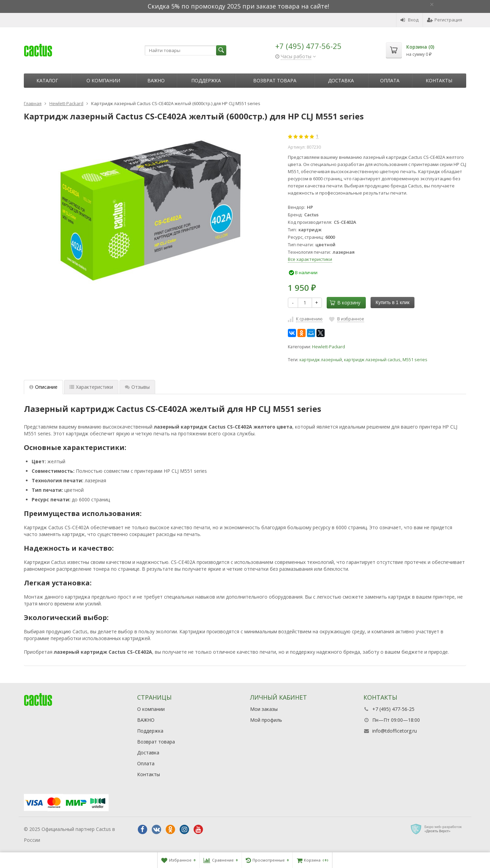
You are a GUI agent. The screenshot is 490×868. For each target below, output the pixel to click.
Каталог (47, 80)
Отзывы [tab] (137, 387)
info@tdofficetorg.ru (395, 731)
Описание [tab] (43, 387)
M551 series (415, 360)
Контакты (439, 80)
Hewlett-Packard (329, 347)
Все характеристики (310, 259)
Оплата (390, 80)
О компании (103, 80)
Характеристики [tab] (91, 387)
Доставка (341, 80)
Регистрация (445, 20)
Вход (410, 20)
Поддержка (206, 80)
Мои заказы (264, 709)
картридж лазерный (321, 360)
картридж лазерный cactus (372, 360)
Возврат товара (275, 80)
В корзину (345, 303)
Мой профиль (266, 720)
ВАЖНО (156, 80)
